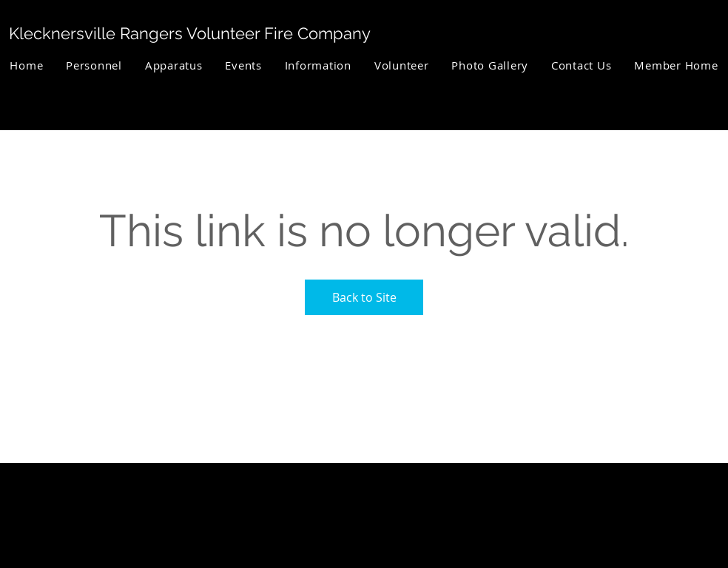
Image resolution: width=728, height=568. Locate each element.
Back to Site (364, 297)
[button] (94, 65)
